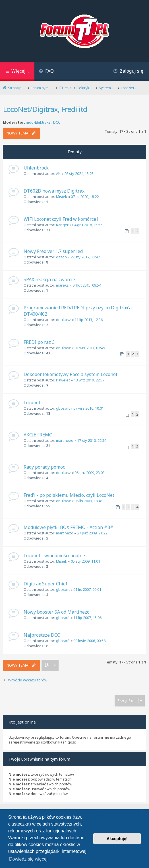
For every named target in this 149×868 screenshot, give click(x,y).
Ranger (62, 225)
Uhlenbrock (36, 168)
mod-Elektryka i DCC (43, 122)
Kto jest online (22, 722)
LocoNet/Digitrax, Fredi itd (45, 109)
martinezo (65, 440)
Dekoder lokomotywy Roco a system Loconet (71, 374)
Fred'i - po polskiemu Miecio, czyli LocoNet (69, 495)
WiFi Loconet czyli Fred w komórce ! (61, 219)
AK (58, 173)
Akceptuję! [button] (117, 839)
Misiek (62, 197)
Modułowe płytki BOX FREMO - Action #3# (69, 527)
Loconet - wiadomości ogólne (54, 555)
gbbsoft (63, 408)
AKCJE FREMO (38, 435)
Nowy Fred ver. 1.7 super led (53, 251)
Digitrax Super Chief (45, 584)
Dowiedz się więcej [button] (28, 859)
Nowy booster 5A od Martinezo (57, 612)
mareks (62, 285)
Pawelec (63, 380)
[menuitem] (46, 72)
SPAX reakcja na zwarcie (49, 279)
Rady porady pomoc (44, 467)
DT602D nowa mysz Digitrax (54, 191)
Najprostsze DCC (42, 635)
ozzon (61, 257)
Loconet (32, 403)
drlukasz (63, 320)
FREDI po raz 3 (39, 342)
